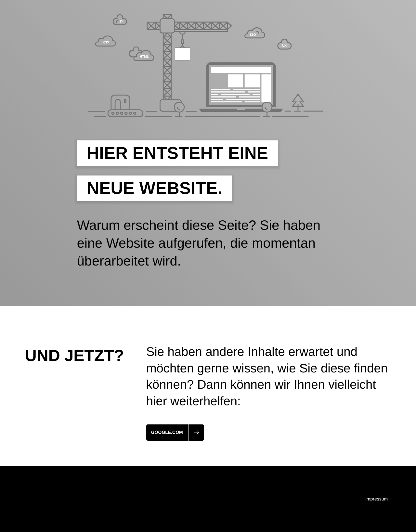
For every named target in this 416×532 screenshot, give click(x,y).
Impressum (377, 499)
